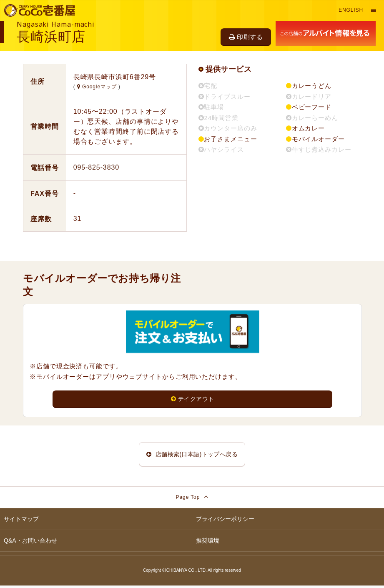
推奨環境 (208, 543)
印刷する (246, 37)
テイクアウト (192, 399)
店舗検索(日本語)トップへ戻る (192, 455)
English (351, 10)
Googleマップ (98, 87)
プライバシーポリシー (225, 521)
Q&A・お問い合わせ (30, 543)
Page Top (192, 499)
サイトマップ (21, 521)
